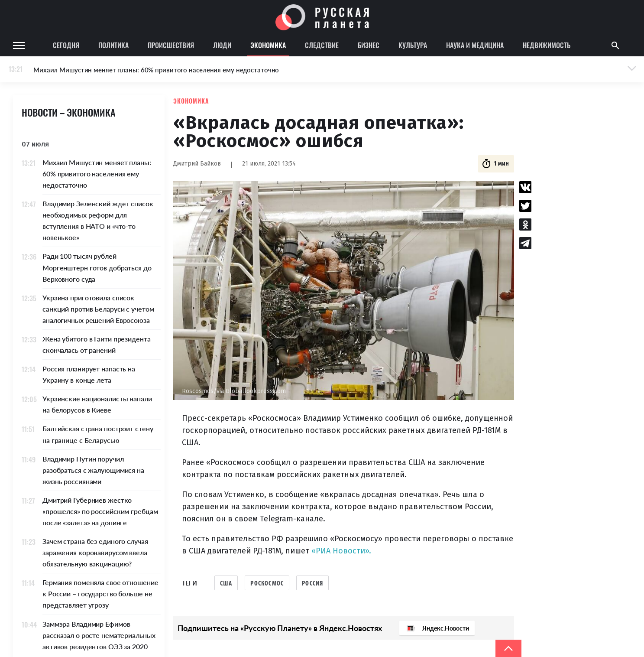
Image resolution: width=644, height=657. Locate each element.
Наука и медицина (475, 45)
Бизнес (369, 45)
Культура (413, 45)
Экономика (268, 45)
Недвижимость (547, 45)
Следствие (322, 45)
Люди (222, 45)
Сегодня (66, 45)
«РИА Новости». (341, 551)
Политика (113, 45)
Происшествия (171, 45)
